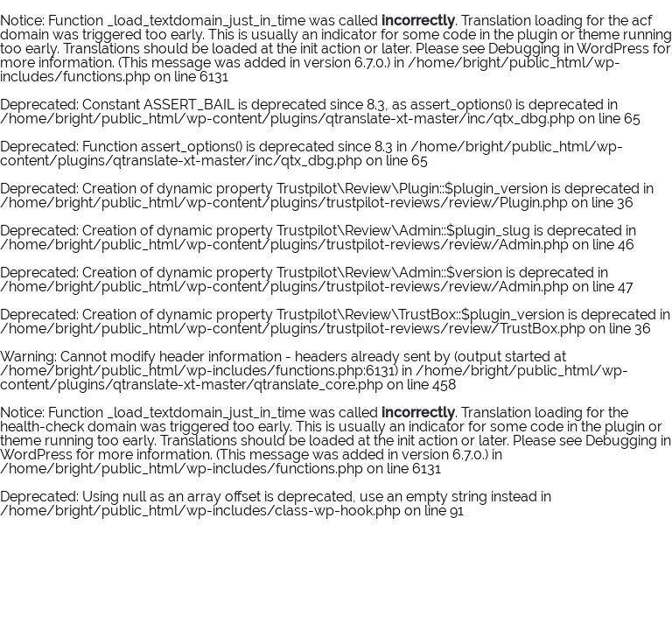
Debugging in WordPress (569, 49)
